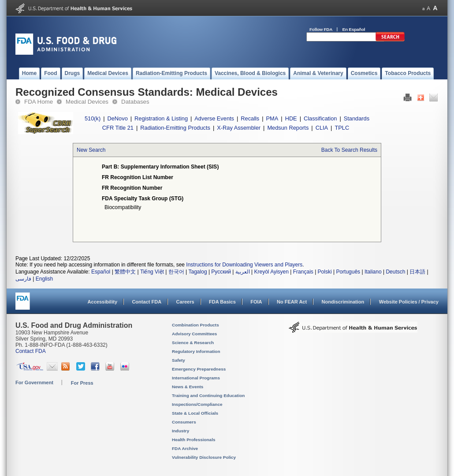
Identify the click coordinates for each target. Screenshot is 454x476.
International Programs (196, 378)
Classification (320, 118)
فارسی (23, 279)
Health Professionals (194, 440)
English (44, 279)
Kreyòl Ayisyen (271, 272)
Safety (179, 360)
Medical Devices (87, 102)
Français (303, 272)
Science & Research (193, 343)
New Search (91, 150)
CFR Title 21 (118, 128)
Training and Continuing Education (208, 395)
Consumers (184, 422)
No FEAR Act (292, 302)
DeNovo (118, 118)
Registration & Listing (161, 118)
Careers (185, 302)
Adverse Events (214, 118)
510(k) (93, 118)
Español (101, 272)
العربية (243, 272)
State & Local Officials (195, 413)
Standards (357, 118)
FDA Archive (185, 448)
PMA (272, 118)
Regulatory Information (196, 351)
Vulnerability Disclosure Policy (204, 457)
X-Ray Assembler (239, 128)
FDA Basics (222, 302)
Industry (180, 431)
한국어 (176, 272)
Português (348, 272)
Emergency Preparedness (199, 369)
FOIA (256, 302)
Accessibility (102, 302)
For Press (82, 383)
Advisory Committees (194, 334)
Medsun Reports (288, 128)
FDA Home (39, 102)
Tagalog (198, 272)
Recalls (250, 118)
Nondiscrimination (343, 302)
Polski (325, 272)
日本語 (417, 272)
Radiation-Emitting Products (175, 128)
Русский (221, 272)
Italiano (373, 272)
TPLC (342, 128)
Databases (135, 102)
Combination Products (195, 325)
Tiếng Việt (152, 272)
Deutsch (395, 272)
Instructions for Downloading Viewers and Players (244, 265)
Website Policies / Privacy (409, 302)
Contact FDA (147, 302)
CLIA (322, 128)
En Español (354, 29)
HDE (291, 118)
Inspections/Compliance (197, 404)
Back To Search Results (349, 150)
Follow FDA (321, 29)
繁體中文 (125, 272)
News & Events (188, 387)
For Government (34, 382)
